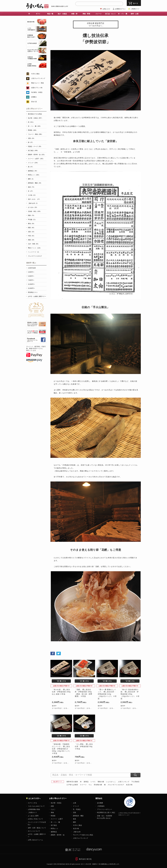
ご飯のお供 (77, 832)
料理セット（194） (34, 175)
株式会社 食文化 (85, 859)
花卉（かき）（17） (34, 199)
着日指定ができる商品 (35, 114)
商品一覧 (50, 14)
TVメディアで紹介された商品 (83, 835)
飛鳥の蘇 (101, 782)
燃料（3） (31, 179)
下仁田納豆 (135, 782)
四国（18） (31, 240)
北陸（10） (31, 232)
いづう (93, 782)
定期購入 (34, 97)
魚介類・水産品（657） (35, 118)
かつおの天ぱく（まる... (60, 708)
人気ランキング (124, 782)
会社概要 (100, 803)
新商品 (86, 782)
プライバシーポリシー (104, 809)
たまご (53, 809)
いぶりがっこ (111, 782)
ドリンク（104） (33, 163)
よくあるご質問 (33, 816)
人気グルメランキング (38, 78)
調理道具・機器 (78, 816)
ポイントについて (34, 831)
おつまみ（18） (33, 207)
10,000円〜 (31, 284)
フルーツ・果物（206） (35, 134)
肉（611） (31, 122)
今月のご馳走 (35, 74)
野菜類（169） (33, 130)
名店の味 (129, 785)
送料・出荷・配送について (37, 828)
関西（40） (31, 228)
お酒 (74, 803)
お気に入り (106, 9)
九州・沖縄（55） (34, 244)
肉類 (52, 806)
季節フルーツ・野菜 (37, 83)
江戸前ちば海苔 (72, 785)
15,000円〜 (31, 288)
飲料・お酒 (135, 14)
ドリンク (76, 806)
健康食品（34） (33, 171)
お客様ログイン (120, 9)
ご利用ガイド (135, 9)
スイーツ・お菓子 (57, 819)
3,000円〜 (31, 272)
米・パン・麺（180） (35, 126)
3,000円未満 (32, 268)
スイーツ (98, 14)
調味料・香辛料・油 (58, 835)
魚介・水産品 (62, 14)
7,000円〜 (31, 280)
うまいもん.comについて (36, 806)
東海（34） (31, 224)
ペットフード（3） (34, 252)
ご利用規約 (101, 806)
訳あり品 (34, 102)
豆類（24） (31, 138)
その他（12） (32, 195)
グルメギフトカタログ (116, 785)
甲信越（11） (32, 220)
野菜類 (53, 816)
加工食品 (54, 825)
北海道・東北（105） (35, 211)
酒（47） (31, 167)
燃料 (74, 822)
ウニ (90, 785)
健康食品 (54, 832)
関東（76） (31, 215)
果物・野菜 (86, 14)
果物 (52, 813)
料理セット (55, 829)
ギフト (38, 14)
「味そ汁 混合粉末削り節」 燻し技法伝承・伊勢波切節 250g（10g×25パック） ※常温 (130, 694)
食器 (74, 819)
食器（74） (31, 187)
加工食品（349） (33, 151)
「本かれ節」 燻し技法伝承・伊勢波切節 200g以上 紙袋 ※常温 (61, 692)
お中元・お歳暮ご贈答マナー (37, 296)
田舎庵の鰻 (98, 785)
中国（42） (31, 236)
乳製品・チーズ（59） (35, 146)
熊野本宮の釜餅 (72, 782)
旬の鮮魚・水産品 (37, 92)
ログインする (32, 803)
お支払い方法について (35, 819)
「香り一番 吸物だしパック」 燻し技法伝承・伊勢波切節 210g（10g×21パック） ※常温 (107, 694)
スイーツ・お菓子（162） (36, 159)
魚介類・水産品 (56, 803)
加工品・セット (110, 14)
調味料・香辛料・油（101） (37, 155)
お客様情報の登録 (34, 809)
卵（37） (31, 142)
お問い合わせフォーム (35, 840)
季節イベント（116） (35, 248)
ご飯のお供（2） (33, 203)
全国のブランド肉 (37, 88)
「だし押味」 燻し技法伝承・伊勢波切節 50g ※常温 (84, 746)
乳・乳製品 (77, 809)
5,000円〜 (31, 276)
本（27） (31, 191)
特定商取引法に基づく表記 (106, 813)
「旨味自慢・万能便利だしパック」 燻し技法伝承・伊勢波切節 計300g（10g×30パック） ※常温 (61, 749)
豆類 (74, 813)
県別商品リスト (33, 292)
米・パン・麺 (123, 14)
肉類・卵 (74, 14)
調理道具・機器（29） (35, 183)
